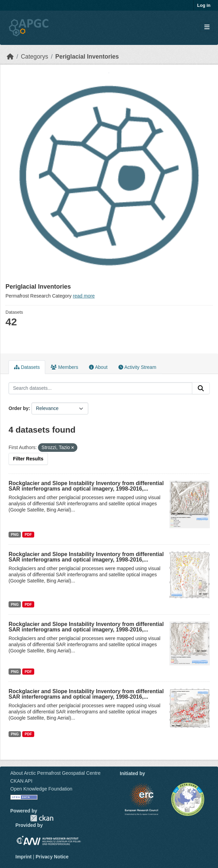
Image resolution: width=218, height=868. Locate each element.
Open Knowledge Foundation (41, 789)
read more (84, 296)
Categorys (35, 57)
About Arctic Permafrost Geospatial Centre (55, 773)
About (98, 367)
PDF (28, 534)
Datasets (27, 367)
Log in (204, 5)
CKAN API (21, 781)
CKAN (42, 818)
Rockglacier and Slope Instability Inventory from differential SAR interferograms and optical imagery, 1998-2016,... (86, 486)
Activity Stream (137, 367)
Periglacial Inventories (87, 57)
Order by (18, 408)
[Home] (10, 57)
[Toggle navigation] (207, 27)
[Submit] (201, 388)
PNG (15, 534)
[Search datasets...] (100, 388)
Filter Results (28, 459)
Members (64, 367)
